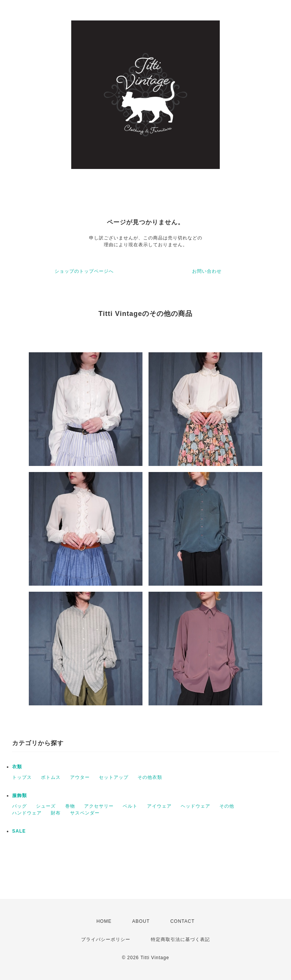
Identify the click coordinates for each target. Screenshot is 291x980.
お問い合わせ (207, 271)
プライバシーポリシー (106, 939)
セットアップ (114, 777)
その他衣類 (150, 777)
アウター (80, 777)
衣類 (17, 767)
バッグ (20, 806)
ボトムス (51, 777)
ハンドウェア (27, 813)
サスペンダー (85, 813)
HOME (104, 921)
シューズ (46, 806)
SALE (19, 831)
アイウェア (159, 806)
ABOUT (141, 921)
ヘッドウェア (196, 806)
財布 (56, 813)
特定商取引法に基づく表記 (180, 939)
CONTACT (182, 921)
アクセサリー (99, 806)
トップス (22, 777)
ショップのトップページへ (84, 271)
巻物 (70, 806)
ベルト (130, 806)
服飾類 (20, 796)
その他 (227, 806)
